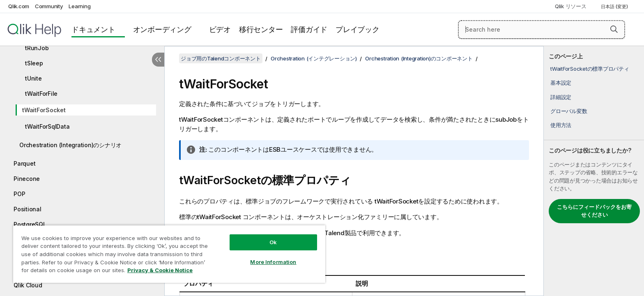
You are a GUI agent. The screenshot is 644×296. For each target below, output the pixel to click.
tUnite (33, 78)
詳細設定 (561, 97)
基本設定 (561, 83)
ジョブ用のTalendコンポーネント (221, 58)
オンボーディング (162, 29)
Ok (273, 242)
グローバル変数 (569, 111)
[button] (614, 29)
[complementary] (594, 171)
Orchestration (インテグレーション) (314, 58)
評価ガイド (309, 29)
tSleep (34, 63)
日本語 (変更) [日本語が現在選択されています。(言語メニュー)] (615, 7)
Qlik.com (19, 6)
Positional (28, 209)
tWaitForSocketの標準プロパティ (590, 69)
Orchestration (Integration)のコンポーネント (419, 58)
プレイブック (358, 29)
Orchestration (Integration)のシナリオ (70, 145)
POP (19, 194)
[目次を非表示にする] (158, 60)
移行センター (261, 29)
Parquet (24, 163)
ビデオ (220, 29)
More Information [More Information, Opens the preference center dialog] (273, 262)
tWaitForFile (41, 94)
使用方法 (561, 125)
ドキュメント (93, 29)
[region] (169, 254)
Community (49, 6)
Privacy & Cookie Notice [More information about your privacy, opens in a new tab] (160, 270)
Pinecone (27, 179)
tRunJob (37, 48)
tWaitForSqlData (47, 126)
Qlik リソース (571, 6)
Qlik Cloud (28, 285)
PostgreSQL (30, 224)
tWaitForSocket (44, 110)
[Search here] (542, 30)
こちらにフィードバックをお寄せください (594, 211)
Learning (79, 6)
